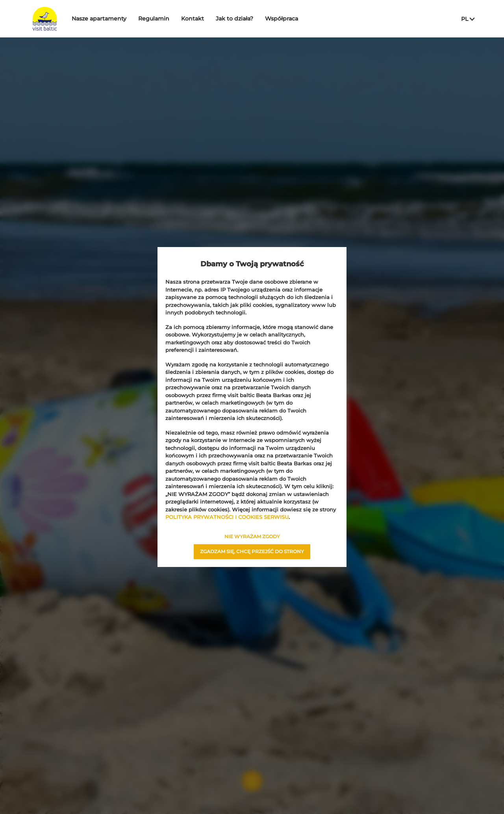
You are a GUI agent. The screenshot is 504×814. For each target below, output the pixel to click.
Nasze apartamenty (119, 19)
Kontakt (212, 19)
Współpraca (301, 19)
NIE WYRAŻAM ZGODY (252, 536)
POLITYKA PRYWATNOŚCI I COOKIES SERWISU (227, 517)
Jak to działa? (254, 19)
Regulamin (173, 19)
